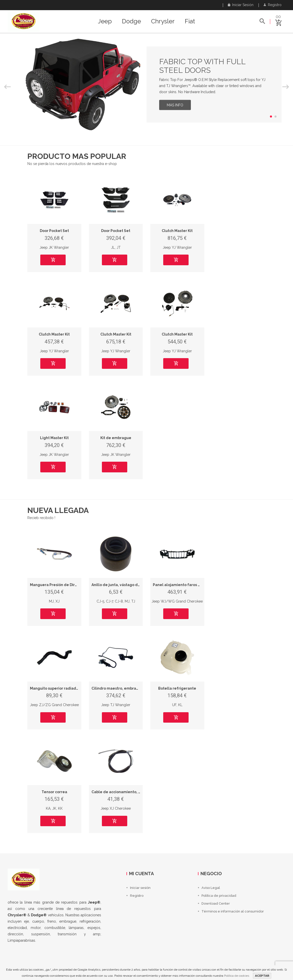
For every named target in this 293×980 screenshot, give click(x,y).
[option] (146, 85)
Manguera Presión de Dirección (58, 585)
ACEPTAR (262, 976)
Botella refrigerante (177, 688)
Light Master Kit (54, 438)
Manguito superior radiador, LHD (59, 688)
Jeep (105, 21)
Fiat (190, 21)
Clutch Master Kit (177, 231)
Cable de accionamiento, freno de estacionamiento (139, 792)
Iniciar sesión (241, 5)
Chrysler (163, 21)
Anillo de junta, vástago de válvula (123, 585)
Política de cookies (237, 976)
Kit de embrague (116, 438)
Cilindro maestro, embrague (117, 688)
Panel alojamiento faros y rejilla (182, 585)
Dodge (131, 21)
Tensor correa (54, 792)
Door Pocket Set (54, 231)
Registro (273, 5)
